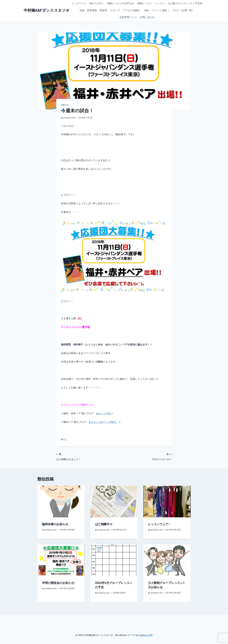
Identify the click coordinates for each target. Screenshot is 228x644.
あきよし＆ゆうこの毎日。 (104, 422)
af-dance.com (70, 118)
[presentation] (61, 501)
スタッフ (115, 10)
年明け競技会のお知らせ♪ (59, 583)
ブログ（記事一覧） (183, 10)
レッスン (160, 3)
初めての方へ (97, 3)
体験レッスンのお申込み (121, 3)
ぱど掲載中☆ (104, 524)
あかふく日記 (104, 413)
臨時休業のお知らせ (55, 524)
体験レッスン (145, 3)
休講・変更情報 (88, 10)
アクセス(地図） (132, 10)
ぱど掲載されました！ (84, 456)
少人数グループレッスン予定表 (185, 3)
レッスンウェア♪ (159, 524)
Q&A (146, 10)
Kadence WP (146, 635)
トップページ (79, 3)
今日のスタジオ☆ (144, 456)
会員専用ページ (128, 17)
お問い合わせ (147, 17)
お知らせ (65, 105)
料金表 (103, 10)
